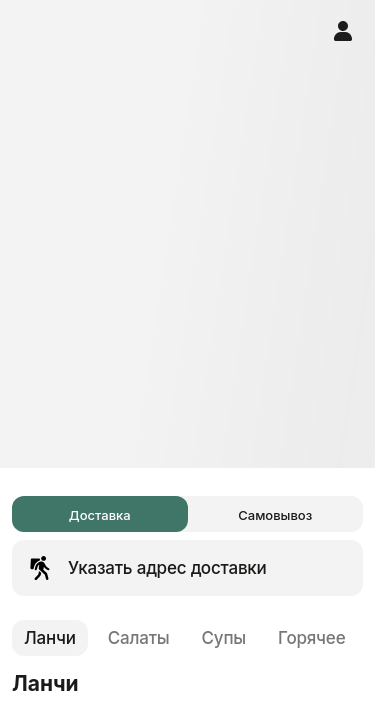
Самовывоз (275, 515)
